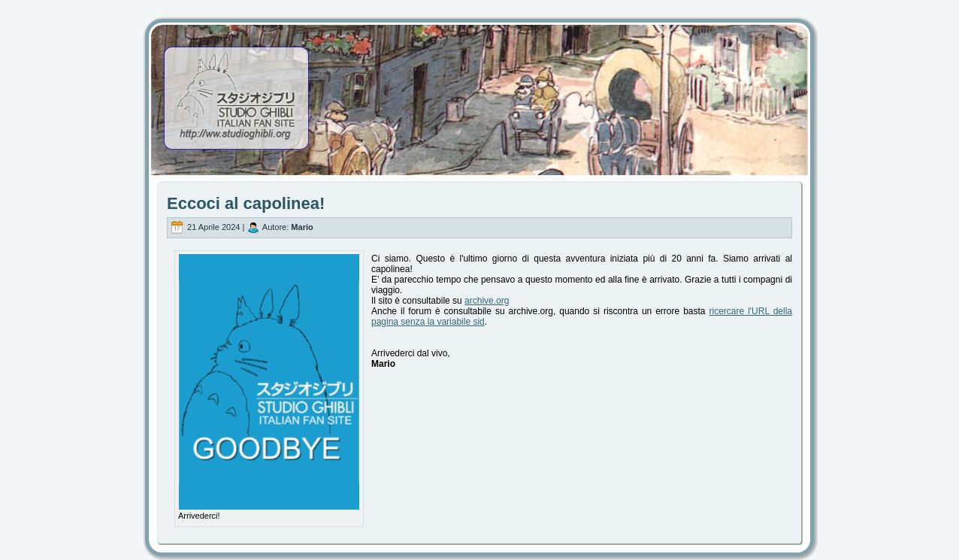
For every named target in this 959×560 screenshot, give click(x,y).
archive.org (487, 301)
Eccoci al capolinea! (246, 203)
